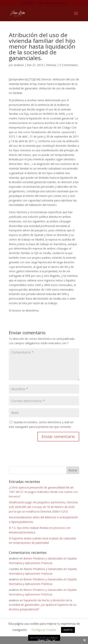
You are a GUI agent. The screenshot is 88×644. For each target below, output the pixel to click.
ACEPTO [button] (68, 630)
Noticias (51, 65)
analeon (19, 65)
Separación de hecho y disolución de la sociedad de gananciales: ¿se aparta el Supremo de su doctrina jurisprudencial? (43, 605)
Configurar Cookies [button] (44, 630)
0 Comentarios (69, 65)
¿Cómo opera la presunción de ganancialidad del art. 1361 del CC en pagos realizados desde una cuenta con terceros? (43, 492)
